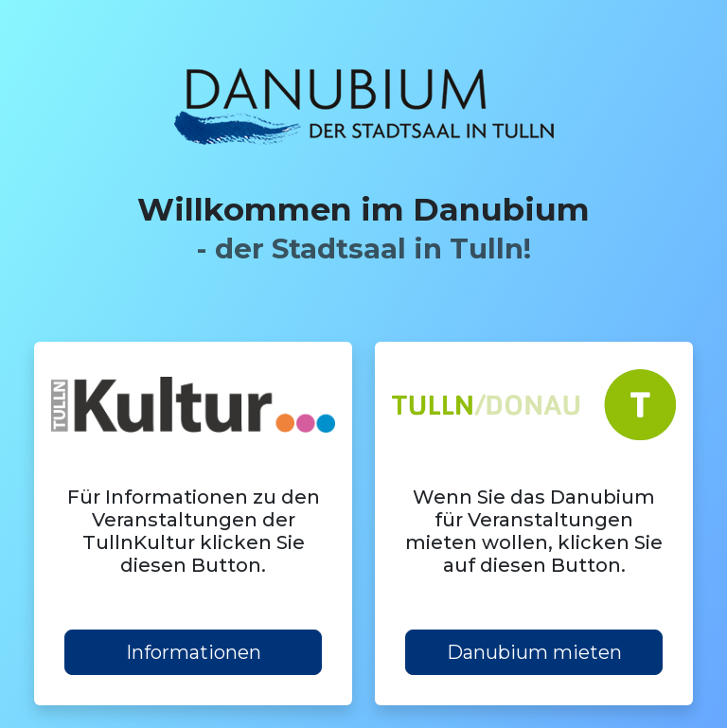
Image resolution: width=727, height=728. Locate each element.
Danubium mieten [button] (534, 652)
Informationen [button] (194, 652)
